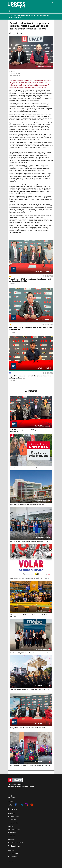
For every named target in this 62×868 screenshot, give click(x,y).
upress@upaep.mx (12, 796)
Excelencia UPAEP (12, 820)
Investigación (11, 813)
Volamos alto (11, 836)
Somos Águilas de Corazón (15, 842)
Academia (10, 826)
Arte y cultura (11, 839)
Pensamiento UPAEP (13, 817)
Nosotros (10, 862)
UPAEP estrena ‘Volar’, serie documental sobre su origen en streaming (28, 16)
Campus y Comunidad (14, 829)
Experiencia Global (13, 823)
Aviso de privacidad (12, 791)
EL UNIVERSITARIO (13, 853)
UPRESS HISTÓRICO (13, 857)
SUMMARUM (11, 850)
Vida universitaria (12, 833)
